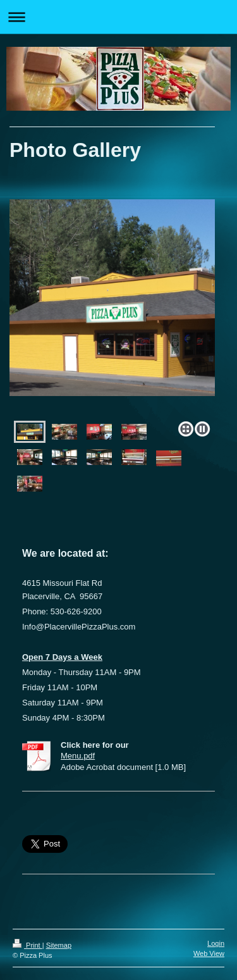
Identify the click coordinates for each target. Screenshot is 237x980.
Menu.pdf (78, 756)
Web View (209, 953)
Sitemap (59, 945)
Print (27, 945)
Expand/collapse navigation (118, 17)
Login (216, 943)
